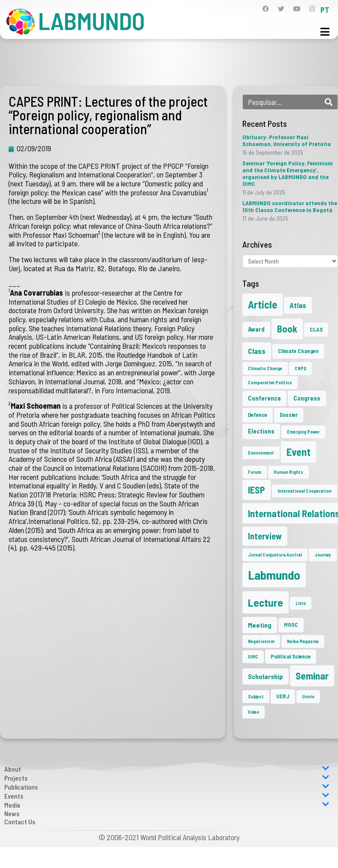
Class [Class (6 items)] (257, 351)
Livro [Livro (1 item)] (301, 603)
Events (167, 796)
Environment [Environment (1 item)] (261, 453)
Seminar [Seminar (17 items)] (312, 676)
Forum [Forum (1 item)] (255, 472)
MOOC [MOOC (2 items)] (291, 625)
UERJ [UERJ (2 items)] (283, 696)
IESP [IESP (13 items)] (257, 490)
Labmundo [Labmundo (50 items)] (274, 575)
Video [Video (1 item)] (253, 712)
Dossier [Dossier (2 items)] (289, 415)
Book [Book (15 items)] (287, 329)
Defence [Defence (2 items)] (258, 415)
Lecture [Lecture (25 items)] (266, 602)
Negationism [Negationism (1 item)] (261, 641)
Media (167, 805)
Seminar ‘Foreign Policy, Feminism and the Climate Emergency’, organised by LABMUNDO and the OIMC (288, 173)
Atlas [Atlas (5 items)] (298, 305)
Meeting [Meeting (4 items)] (260, 625)
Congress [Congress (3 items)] (307, 398)
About (167, 769)
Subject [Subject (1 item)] (256, 696)
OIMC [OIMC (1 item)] (253, 657)
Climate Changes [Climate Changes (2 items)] (298, 351)
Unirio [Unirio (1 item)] (308, 696)
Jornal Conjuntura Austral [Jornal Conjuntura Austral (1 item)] (275, 555)
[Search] (329, 102)
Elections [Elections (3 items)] (261, 431)
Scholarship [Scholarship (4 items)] (266, 676)
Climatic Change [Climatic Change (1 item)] (265, 368)
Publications (167, 787)
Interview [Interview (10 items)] (265, 536)
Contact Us (20, 822)
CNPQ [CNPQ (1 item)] (300, 368)
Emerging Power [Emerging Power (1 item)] (303, 432)
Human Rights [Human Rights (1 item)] (288, 472)
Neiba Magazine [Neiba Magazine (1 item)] (303, 641)
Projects (167, 778)
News (12, 813)
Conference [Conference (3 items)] (264, 398)
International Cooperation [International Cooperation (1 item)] (305, 491)
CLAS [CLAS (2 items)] (316, 329)
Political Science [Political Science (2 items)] (291, 656)
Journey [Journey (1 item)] (323, 555)
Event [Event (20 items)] (299, 452)
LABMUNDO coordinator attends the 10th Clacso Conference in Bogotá (290, 206)
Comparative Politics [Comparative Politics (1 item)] (270, 382)
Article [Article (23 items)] (263, 304)
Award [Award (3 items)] (256, 329)
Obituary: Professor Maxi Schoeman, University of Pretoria (287, 140)
